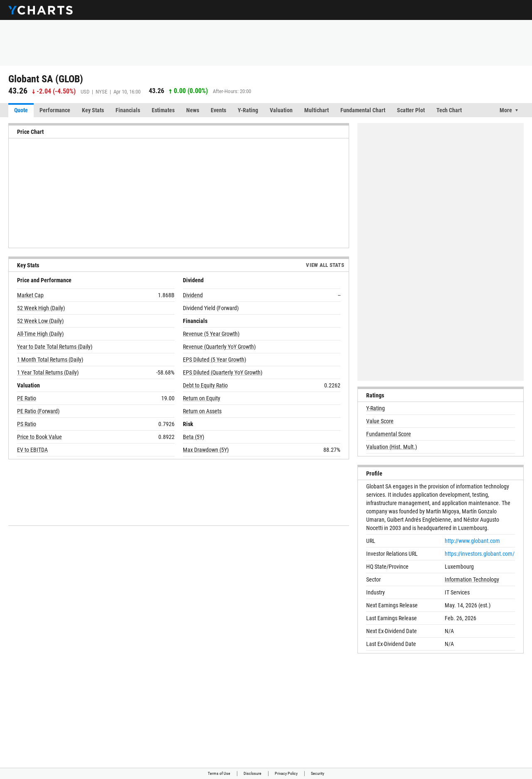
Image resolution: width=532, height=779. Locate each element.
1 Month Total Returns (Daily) (50, 360)
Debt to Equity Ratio (205, 385)
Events (218, 110)
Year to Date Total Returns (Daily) (55, 347)
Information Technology (472, 579)
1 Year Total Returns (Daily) (48, 372)
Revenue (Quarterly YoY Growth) (219, 347)
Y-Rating (248, 110)
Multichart (316, 110)
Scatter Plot (411, 110)
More (506, 110)
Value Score (380, 421)
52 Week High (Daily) (41, 308)
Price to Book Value (39, 437)
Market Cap (30, 295)
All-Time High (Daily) (40, 334)
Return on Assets (202, 411)
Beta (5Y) (193, 437)
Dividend (193, 295)
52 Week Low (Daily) (40, 321)
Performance (55, 110)
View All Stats (325, 265)
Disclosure (252, 773)
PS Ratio (27, 424)
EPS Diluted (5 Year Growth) (214, 360)
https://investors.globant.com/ (480, 554)
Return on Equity (202, 398)
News (193, 110)
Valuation (281, 110)
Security (318, 773)
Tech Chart (449, 110)
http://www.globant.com (472, 541)
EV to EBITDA (32, 450)
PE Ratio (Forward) (38, 411)
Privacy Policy (286, 773)
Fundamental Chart (363, 110)
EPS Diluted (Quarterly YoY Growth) (223, 372)
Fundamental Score (389, 434)
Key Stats (93, 110)
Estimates (163, 110)
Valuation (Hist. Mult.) (392, 447)
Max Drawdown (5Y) (206, 450)
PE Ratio (27, 398)
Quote (21, 110)
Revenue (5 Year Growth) (211, 334)
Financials (128, 110)
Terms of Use (219, 773)
